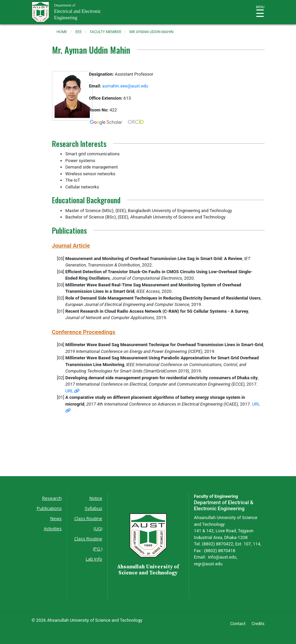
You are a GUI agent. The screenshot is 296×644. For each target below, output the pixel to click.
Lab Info (94, 559)
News (56, 518)
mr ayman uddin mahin (152, 32)
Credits (258, 624)
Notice (96, 498)
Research (52, 498)
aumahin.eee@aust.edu (125, 86)
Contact (238, 624)
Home (62, 32)
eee (78, 32)
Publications (49, 508)
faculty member (106, 32)
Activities (53, 529)
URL (73, 391)
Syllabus (93, 508)
